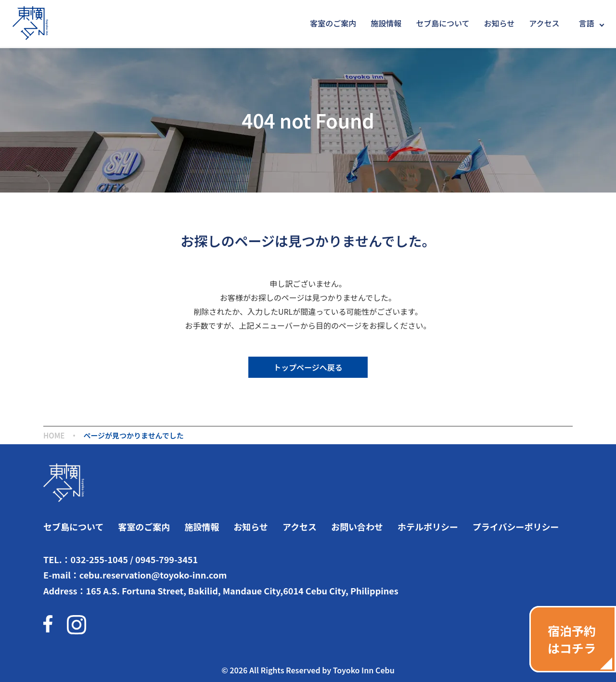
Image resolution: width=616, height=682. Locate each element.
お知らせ (500, 23)
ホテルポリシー (428, 527)
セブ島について (443, 23)
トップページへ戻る (308, 367)
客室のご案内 (333, 23)
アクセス (544, 23)
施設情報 (386, 23)
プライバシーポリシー (516, 527)
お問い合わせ (357, 527)
